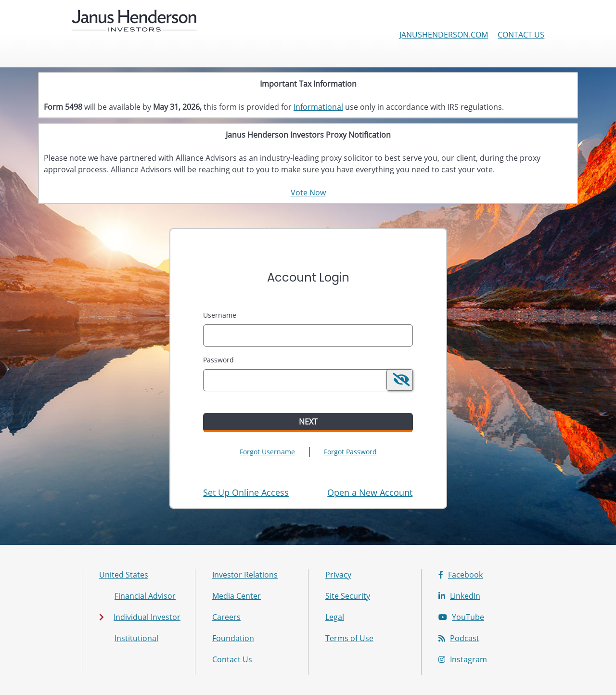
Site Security (348, 596)
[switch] (400, 380)
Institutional (136, 638)
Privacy (338, 575)
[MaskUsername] (308, 335)
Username (220, 315)
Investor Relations (245, 575)
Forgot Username (267, 452)
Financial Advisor (145, 596)
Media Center (237, 596)
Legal (335, 617)
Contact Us (521, 35)
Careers (226, 617)
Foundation (233, 638)
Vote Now (308, 193)
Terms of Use (349, 638)
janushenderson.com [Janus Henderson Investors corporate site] (444, 35)
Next (308, 422)
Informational (318, 107)
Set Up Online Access (246, 492)
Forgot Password (350, 452)
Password (218, 360)
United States (124, 575)
